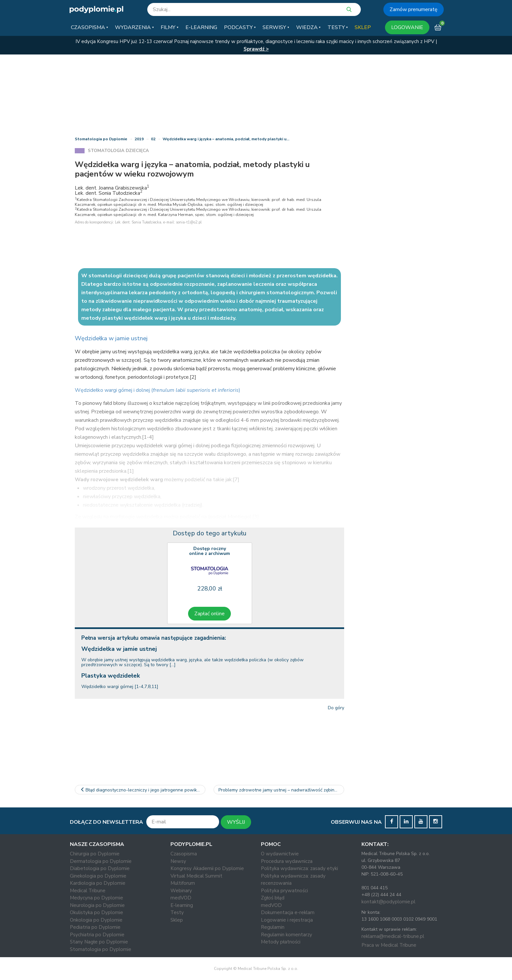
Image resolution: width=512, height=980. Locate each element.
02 (153, 139)
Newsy (178, 861)
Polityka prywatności (284, 891)
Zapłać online (209, 614)
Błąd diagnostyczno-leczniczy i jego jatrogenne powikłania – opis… (143, 790)
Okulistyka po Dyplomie (96, 912)
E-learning (182, 905)
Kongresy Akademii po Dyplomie (207, 868)
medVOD (181, 898)
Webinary (181, 891)
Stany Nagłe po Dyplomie (99, 942)
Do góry (336, 708)
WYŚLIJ (236, 822)
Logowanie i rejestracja (287, 920)
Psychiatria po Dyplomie (97, 935)
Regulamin (273, 927)
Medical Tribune (88, 891)
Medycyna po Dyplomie (96, 898)
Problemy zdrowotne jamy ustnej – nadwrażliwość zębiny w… (281, 790)
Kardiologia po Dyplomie (98, 883)
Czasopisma (184, 854)
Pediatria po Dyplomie (95, 927)
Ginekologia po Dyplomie (98, 876)
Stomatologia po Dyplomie (101, 139)
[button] (89, 27)
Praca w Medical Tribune (389, 945)
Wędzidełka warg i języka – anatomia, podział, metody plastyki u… (226, 139)
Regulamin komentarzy (287, 935)
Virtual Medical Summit (196, 876)
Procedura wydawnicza (287, 861)
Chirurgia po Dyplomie (95, 854)
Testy (177, 912)
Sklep (177, 920)
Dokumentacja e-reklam (288, 912)
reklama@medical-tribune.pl (393, 936)
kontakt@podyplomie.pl (388, 902)
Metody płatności (281, 942)
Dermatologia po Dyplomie (101, 861)
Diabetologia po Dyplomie (100, 868)
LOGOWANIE (407, 27)
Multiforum (183, 883)
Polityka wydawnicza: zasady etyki (299, 868)
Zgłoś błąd (273, 898)
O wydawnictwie (280, 854)
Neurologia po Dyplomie (97, 905)
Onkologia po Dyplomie (96, 920)
